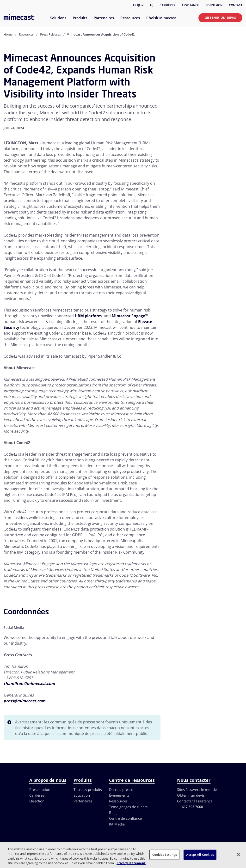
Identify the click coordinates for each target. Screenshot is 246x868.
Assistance (190, 5)
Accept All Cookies (200, 855)
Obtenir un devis (220, 18)
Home (8, 34)
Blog (113, 813)
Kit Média (117, 824)
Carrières (167, 5)
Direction (37, 801)
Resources (26, 34)
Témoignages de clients (128, 807)
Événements (119, 795)
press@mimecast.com (25, 701)
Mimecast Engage (128, 316)
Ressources (118, 801)
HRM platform (88, 316)
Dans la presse (121, 789)
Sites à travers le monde (197, 789)
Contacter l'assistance (195, 801)
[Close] (238, 854)
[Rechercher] (152, 5)
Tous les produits (88, 789)
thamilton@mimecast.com (29, 684)
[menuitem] (58, 21)
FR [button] (138, 5)
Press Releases (50, 34)
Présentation (40, 789)
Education (82, 795)
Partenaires (83, 801)
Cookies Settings (165, 855)
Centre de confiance (125, 818)
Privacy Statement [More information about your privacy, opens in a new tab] (131, 863)
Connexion (214, 5)
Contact (236, 5)
